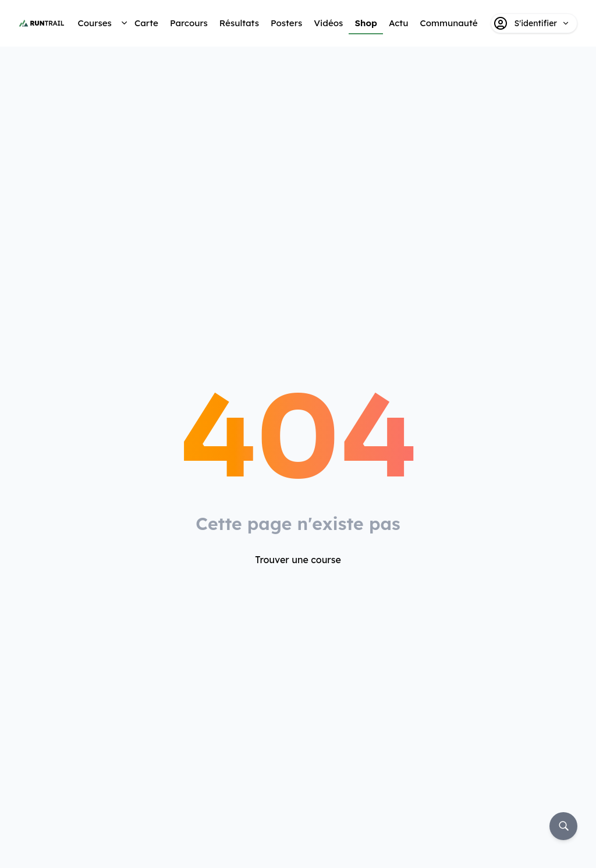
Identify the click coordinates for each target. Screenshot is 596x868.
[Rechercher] (563, 826)
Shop (366, 23)
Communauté (448, 23)
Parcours (189, 23)
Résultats (239, 23)
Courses (94, 23)
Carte (146, 23)
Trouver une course (298, 560)
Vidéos (328, 23)
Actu (398, 23)
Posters (286, 23)
